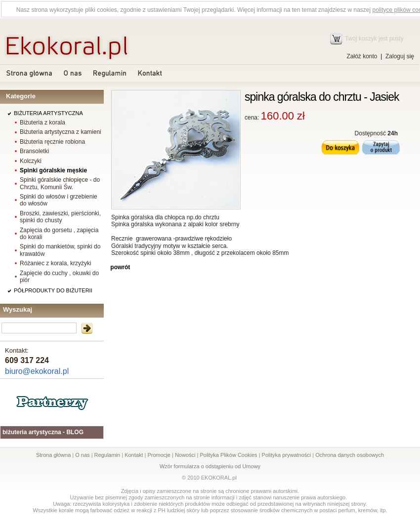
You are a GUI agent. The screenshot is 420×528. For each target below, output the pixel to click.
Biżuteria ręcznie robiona (52, 142)
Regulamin (107, 455)
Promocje (159, 455)
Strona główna (53, 455)
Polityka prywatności (287, 455)
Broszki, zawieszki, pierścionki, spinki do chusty (60, 217)
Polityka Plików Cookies (228, 455)
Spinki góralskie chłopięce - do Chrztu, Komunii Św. (60, 183)
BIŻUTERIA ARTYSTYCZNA (48, 113)
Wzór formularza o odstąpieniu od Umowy (210, 466)
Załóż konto (362, 56)
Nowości (185, 455)
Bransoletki (34, 151)
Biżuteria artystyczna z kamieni (61, 132)
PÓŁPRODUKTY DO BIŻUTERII (53, 290)
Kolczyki (31, 161)
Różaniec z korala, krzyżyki (56, 263)
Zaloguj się (400, 56)
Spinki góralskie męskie (53, 170)
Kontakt (134, 455)
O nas (82, 455)
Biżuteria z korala (42, 122)
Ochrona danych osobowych (350, 455)
